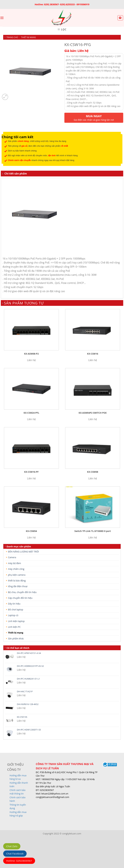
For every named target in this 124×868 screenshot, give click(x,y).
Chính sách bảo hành (18, 799)
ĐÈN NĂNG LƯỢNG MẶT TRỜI (23, 552)
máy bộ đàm (14, 563)
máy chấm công (16, 569)
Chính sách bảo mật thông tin (18, 792)
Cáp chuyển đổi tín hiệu (20, 598)
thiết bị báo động (17, 581)
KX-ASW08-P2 (31, 354)
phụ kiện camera (17, 575)
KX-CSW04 (31, 531)
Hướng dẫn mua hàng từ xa (18, 777)
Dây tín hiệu (14, 604)
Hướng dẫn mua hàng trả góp (18, 814)
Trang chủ (12, 37)
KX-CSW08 (93, 472)
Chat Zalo (12, 846)
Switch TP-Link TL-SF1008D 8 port (93, 531)
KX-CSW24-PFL (31, 413)
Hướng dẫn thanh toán (19, 784)
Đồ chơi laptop (16, 610)
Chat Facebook (15, 854)
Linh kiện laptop (16, 621)
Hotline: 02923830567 (19, 861)
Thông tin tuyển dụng (18, 806)
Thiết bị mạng (28, 37)
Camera (12, 557)
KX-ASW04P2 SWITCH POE (93, 413)
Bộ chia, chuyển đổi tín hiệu (22, 592)
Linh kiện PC (14, 627)
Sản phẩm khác (16, 639)
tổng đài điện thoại (18, 586)
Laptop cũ (13, 615)
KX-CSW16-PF (31, 472)
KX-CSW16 (93, 354)
